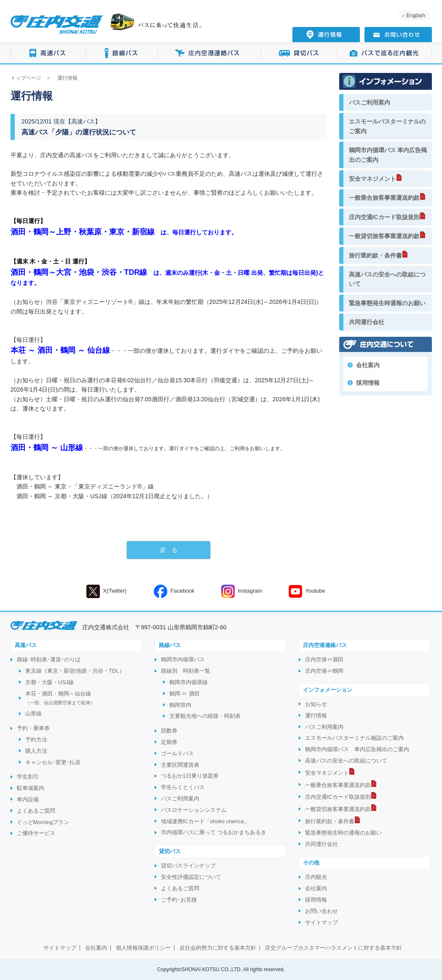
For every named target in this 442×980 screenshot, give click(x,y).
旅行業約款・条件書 (375, 255)
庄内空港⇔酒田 (324, 659)
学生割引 (28, 777)
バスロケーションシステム (194, 810)
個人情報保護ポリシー (143, 948)
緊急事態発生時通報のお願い (387, 303)
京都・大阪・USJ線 (50, 682)
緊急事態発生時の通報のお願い (343, 833)
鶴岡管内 (180, 705)
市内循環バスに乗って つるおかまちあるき (214, 832)
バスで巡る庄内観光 (385, 53)
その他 (311, 863)
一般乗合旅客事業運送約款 (384, 198)
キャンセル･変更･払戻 (53, 762)
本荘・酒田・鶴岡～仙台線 (60, 698)
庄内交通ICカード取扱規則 (384, 217)
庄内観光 (316, 877)
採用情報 (368, 383)
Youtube (307, 591)
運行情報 (316, 716)
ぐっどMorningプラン (43, 822)
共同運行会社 (367, 322)
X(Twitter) (107, 591)
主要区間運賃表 (180, 765)
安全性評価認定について (191, 877)
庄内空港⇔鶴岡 (324, 671)
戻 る (169, 550)
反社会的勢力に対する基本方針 (218, 948)
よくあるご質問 (36, 811)
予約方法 (36, 740)
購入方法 (36, 751)
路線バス (122, 53)
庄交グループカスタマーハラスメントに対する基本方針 (334, 948)
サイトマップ (321, 922)
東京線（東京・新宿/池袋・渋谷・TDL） (75, 671)
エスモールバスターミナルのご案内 (387, 126)
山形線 (33, 713)
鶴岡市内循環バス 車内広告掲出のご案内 (388, 155)
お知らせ (316, 704)
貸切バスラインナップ (188, 866)
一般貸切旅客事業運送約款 (384, 236)
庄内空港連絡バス (210, 53)
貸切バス (299, 53)
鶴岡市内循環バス (183, 659)
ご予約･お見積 (179, 900)
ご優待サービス (36, 833)
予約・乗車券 (33, 728)
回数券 (169, 731)
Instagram (242, 591)
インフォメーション (328, 690)
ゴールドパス (177, 753)
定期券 (169, 742)
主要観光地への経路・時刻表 (205, 716)
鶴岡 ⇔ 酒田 (185, 694)
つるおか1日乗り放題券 (190, 776)
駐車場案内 (31, 788)
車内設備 (28, 799)
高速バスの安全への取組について (387, 279)
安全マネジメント (372, 179)
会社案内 (368, 365)
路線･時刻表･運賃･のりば (49, 659)
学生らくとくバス (183, 787)
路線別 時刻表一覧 (186, 671)
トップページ (26, 78)
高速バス (48, 53)
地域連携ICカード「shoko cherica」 (205, 821)
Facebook (174, 591)
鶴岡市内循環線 (189, 682)
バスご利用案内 (370, 102)
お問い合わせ (321, 911)
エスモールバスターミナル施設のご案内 (354, 738)
